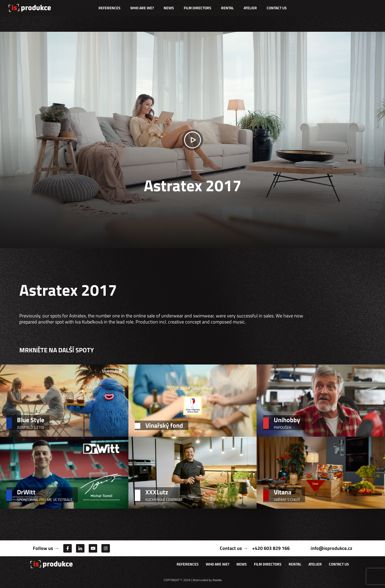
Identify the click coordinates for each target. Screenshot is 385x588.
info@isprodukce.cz (331, 548)
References (109, 8)
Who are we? (142, 8)
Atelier (250, 8)
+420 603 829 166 (271, 548)
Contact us (277, 8)
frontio (217, 580)
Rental (227, 8)
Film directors (198, 8)
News (169, 8)
